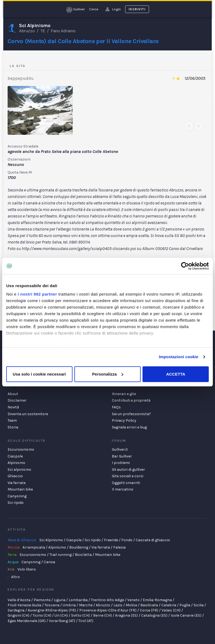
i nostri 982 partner (37, 294)
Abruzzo (27, 31)
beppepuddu (21, 78)
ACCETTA (176, 374)
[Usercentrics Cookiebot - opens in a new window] (185, 266)
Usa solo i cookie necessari (39, 374)
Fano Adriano (63, 31)
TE (43, 31)
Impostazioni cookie (178, 357)
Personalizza (108, 374)
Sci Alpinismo (35, 26)
